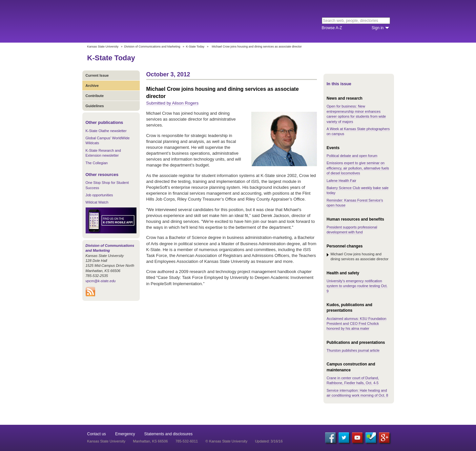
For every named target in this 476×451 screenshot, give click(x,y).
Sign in (378, 28)
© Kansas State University (226, 441)
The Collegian (97, 163)
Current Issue (97, 75)
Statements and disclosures (168, 434)
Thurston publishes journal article (353, 350)
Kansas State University (141, 21)
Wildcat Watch (97, 202)
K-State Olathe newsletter (106, 131)
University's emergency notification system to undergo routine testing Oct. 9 (357, 286)
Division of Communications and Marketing (152, 47)
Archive (92, 86)
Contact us (97, 434)
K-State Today (195, 47)
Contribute (95, 96)
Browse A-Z (332, 28)
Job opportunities (99, 195)
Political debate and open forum (352, 156)
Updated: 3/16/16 (269, 441)
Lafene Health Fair (342, 181)
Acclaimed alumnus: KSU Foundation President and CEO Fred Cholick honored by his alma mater (357, 324)
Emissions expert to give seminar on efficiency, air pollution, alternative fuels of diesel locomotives (358, 168)
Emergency (125, 434)
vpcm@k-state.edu (101, 281)
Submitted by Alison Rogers (173, 103)
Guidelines (95, 106)
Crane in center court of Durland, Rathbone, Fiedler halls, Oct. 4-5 (353, 380)
